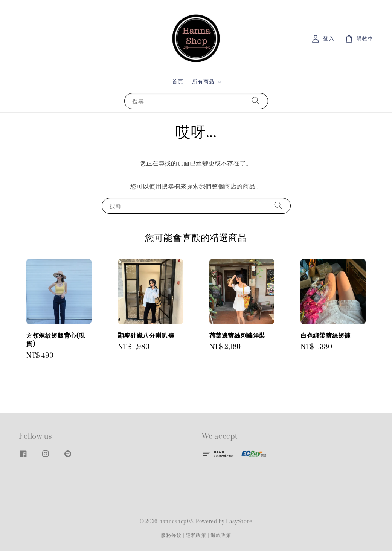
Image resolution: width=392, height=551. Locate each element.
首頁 (178, 82)
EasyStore (239, 522)
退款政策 (221, 536)
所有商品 (203, 82)
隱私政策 (196, 536)
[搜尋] (256, 101)
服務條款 (171, 536)
